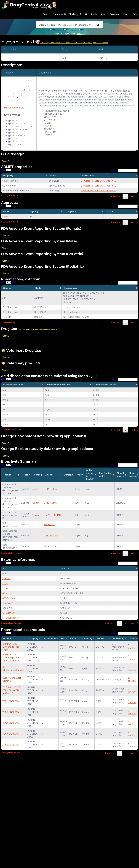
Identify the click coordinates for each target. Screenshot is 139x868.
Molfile (8, 108)
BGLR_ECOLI (51, 546)
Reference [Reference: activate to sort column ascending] (88, 176)
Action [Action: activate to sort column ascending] (68, 475)
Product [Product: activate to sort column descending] (8, 638)
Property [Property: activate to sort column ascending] (8, 176)
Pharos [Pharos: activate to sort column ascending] (37, 475)
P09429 (36, 515)
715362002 (8, 603)
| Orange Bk (93, 43)
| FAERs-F (75, 43)
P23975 (81, 34)
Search (47, 14)
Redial (94, 14)
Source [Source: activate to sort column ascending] (65, 568)
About (104, 14)
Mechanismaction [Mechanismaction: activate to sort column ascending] (106, 475)
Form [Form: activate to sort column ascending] (73, 638)
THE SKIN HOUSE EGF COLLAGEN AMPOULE (12, 690)
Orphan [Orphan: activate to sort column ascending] (110, 211)
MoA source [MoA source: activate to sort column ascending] (133, 475)
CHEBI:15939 (9, 613)
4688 (5, 588)
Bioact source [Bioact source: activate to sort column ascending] (121, 475)
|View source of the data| (48, 330)
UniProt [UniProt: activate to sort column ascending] (49, 475)
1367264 (7, 579)
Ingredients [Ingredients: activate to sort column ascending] (50, 638)
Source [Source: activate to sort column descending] (7, 288)
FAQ (134, 14)
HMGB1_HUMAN (52, 515)
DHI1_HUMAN (51, 503)
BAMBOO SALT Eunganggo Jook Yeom (11, 647)
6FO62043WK (9, 598)
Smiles (21, 108)
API (86, 14)
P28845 (35, 503)
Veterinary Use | (47, 43)
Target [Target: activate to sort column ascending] (7, 475)
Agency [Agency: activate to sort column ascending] (34, 211)
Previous (116, 196)
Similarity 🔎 (75, 14)
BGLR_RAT (49, 525)
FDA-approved (58, 30)
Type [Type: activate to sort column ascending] (79, 475)
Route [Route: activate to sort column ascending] (100, 638)
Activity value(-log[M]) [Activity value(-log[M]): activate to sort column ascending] (91, 475)
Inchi (14, 108)
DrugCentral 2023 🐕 (34, 5)
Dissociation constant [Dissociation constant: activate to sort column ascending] (58, 385)
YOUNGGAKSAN (11, 701)
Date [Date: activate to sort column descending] (6, 211)
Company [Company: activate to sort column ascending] (70, 211)
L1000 (126, 14)
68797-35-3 (8, 593)
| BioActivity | (103, 43)
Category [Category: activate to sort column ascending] (33, 638)
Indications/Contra (63, 43)
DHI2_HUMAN (51, 489)
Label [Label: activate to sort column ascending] (132, 638)
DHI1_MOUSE (51, 535)
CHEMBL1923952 (11, 618)
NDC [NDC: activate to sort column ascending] (63, 638)
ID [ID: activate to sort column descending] (4, 568)
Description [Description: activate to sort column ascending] (70, 288)
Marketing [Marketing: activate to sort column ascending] (119, 638)
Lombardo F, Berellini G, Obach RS (99, 181)
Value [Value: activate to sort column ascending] (53, 176)
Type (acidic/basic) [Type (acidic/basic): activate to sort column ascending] (105, 385)
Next (133, 196)
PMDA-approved (87, 30)
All (49, 30)
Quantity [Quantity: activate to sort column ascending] (87, 638)
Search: (124, 170)
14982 (5, 583)
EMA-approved (72, 30)
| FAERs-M (83, 43)
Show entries (9, 170)
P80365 (36, 489)
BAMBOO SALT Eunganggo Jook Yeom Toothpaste (11, 658)
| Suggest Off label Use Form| (28, 330)
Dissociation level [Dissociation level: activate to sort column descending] (13, 385)
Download (115, 14)
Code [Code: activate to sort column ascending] (38, 288)
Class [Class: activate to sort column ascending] (25, 475)
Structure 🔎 (60, 14)
